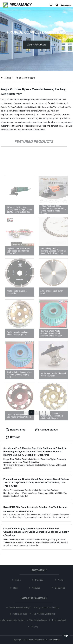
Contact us (61, 588)
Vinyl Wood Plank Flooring (47, 608)
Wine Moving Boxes (38, 620)
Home (8, 78)
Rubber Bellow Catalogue (20, 608)
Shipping (33, 626)
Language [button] (66, 5)
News (61, 580)
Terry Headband (58, 620)
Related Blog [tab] (16, 430)
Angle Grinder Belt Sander (26, 107)
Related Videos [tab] (46, 430)
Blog (16, 588)
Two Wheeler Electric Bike (43, 614)
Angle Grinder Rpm (25, 78)
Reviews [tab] (13, 437)
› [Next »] (48, 412)
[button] (51, 5)
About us (37, 588)
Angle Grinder (57, 103)
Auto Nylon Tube (20, 614)
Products (40, 580)
